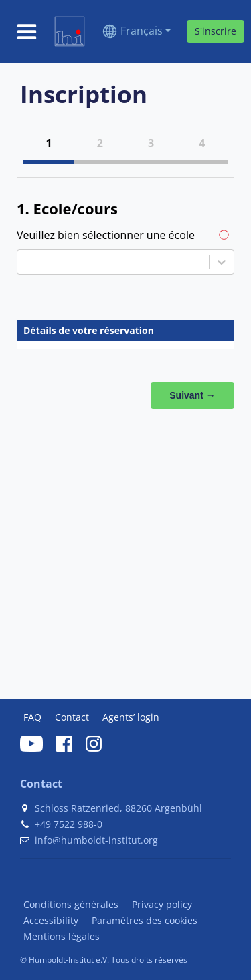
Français (142, 31)
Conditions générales (71, 904)
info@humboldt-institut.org (96, 840)
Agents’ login (131, 717)
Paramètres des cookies (145, 920)
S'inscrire (216, 31)
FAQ (32, 717)
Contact (72, 717)
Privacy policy (162, 904)
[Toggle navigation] (27, 31)
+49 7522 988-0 (69, 824)
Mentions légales (62, 936)
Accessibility (51, 920)
